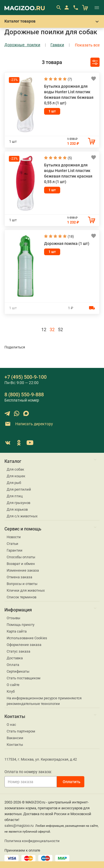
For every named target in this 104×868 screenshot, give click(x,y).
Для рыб (14, 483)
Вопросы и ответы (22, 584)
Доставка (15, 658)
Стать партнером (21, 731)
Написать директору (29, 424)
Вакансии (15, 738)
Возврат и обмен (21, 564)
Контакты (15, 745)
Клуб (11, 691)
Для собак (15, 469)
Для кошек (16, 476)
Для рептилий (19, 489)
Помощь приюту (21, 625)
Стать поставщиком (24, 678)
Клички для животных (26, 590)
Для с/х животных (22, 516)
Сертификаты (18, 671)
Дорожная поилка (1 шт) (67, 244)
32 (52, 330)
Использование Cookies (27, 638)
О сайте (13, 685)
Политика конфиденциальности (32, 841)
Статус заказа (18, 651)
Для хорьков (17, 509)
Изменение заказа (23, 570)
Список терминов (21, 597)
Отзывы (13, 618)
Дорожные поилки (22, 45)
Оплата (13, 665)
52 (60, 330)
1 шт (52, 111)
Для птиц (15, 496)
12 (44, 330)
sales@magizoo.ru (19, 826)
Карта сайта (17, 631)
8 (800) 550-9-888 (24, 394)
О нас (11, 725)
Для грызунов (18, 503)
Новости (14, 537)
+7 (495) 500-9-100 (26, 377)
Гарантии (15, 550)
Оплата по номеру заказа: (28, 772)
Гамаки (57, 45)
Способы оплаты (21, 557)
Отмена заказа (19, 577)
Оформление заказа (24, 645)
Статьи (12, 544)
